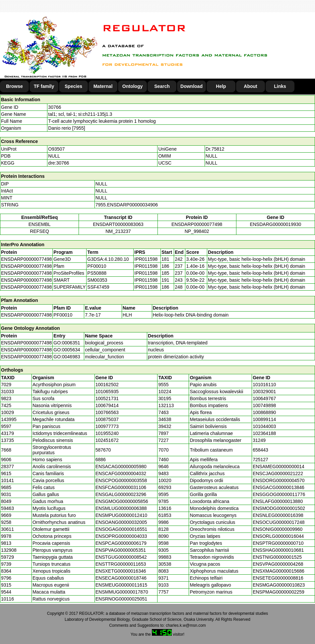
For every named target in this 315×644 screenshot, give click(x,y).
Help (221, 86)
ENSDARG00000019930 (275, 224)
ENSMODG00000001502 (279, 508)
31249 (259, 440)
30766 (55, 107)
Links (280, 86)
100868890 (264, 412)
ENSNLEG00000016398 (278, 515)
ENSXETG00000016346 (121, 571)
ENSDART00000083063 (118, 224)
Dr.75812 (215, 149)
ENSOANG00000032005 (121, 522)
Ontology (132, 86)
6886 (101, 460)
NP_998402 (197, 231)
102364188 (264, 433)
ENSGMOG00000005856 (122, 501)
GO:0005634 (67, 350)
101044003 (264, 426)
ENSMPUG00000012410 (121, 515)
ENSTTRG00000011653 (121, 564)
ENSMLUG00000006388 (121, 508)
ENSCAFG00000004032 (121, 473)
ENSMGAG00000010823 (279, 585)
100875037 (107, 419)
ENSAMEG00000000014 (279, 466)
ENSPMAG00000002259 (279, 592)
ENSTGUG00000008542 (121, 557)
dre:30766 (59, 163)
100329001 (264, 392)
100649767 (264, 398)
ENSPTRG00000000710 (278, 543)
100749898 (264, 405)
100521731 (107, 398)
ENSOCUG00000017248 (279, 522)
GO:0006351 (67, 343)
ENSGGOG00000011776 (279, 494)
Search (162, 86)
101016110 (264, 385)
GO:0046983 (67, 357)
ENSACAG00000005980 (121, 466)
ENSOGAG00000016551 (121, 529)
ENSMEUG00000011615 (121, 585)
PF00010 (63, 315)
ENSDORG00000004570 (279, 480)
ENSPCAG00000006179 (121, 543)
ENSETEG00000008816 (278, 578)
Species (73, 86)
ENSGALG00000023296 (121, 494)
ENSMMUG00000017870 (122, 592)
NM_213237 (118, 231)
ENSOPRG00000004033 (121, 536)
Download (191, 86)
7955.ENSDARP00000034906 (127, 205)
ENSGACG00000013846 (279, 487)
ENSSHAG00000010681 (278, 550)
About (250, 86)
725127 (260, 460)
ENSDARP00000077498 (197, 224)
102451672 (107, 440)
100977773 (107, 426)
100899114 (264, 419)
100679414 (107, 405)
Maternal (103, 86)
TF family (44, 86)
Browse (14, 86)
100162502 (107, 385)
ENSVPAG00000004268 (278, 564)
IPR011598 (146, 259)
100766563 (107, 412)
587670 (103, 450)
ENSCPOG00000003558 (121, 480)
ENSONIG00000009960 (278, 529)
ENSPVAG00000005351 (121, 550)
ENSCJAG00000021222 (278, 473)
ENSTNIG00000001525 (277, 557)
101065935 (107, 392)
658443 (260, 450)
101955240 (107, 433)
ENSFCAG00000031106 (121, 487)
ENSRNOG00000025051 (121, 599)
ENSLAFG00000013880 (278, 501)
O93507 (56, 149)
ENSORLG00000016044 (278, 536)
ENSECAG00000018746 (121, 578)
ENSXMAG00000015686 (279, 571)
